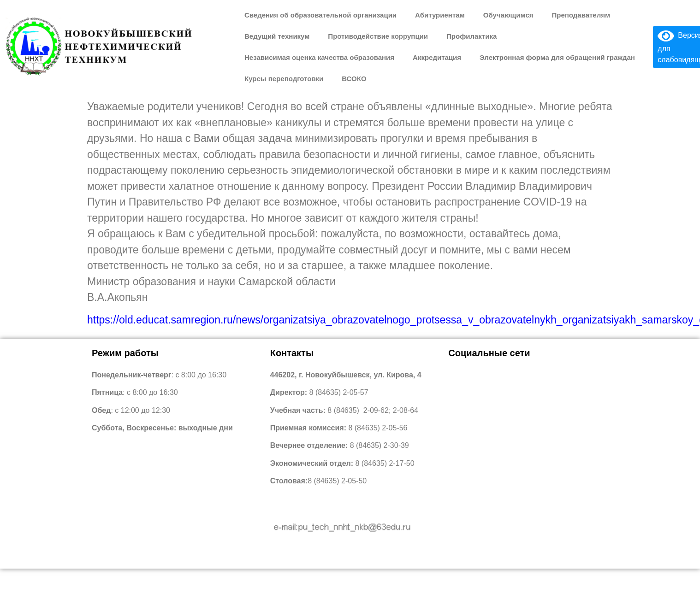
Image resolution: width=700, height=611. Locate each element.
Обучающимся (508, 15)
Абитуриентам (440, 15)
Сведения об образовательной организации (320, 15)
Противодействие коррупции (378, 36)
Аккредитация (437, 57)
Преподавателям (581, 15)
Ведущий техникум (277, 36)
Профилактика (472, 36)
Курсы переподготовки (284, 79)
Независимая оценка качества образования (319, 57)
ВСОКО (354, 79)
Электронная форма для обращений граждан (557, 57)
